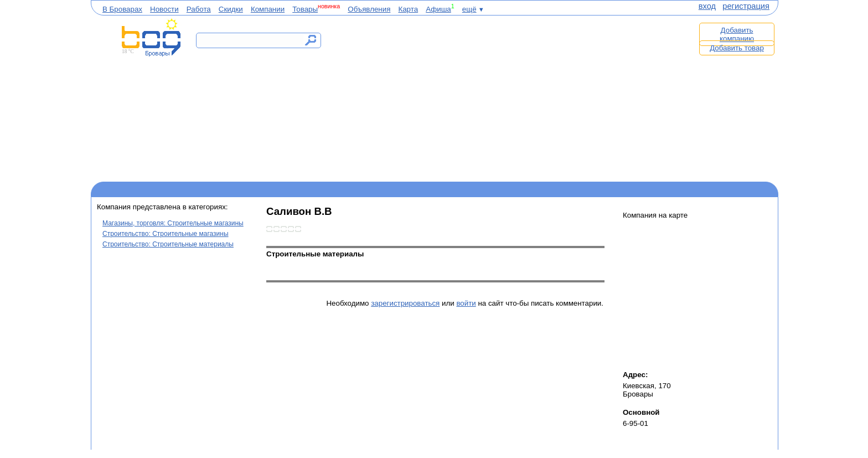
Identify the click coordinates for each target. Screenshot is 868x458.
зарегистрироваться (405, 303)
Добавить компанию (737, 34)
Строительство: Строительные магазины (166, 234)
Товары (305, 9)
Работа (199, 9)
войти (466, 303)
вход (707, 6)
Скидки (231, 9)
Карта (408, 9)
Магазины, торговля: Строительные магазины (173, 223)
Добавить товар (737, 48)
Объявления (369, 9)
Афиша (438, 9)
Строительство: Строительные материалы (168, 244)
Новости (164, 9)
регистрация (746, 6)
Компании (268, 9)
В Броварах (122, 9)
